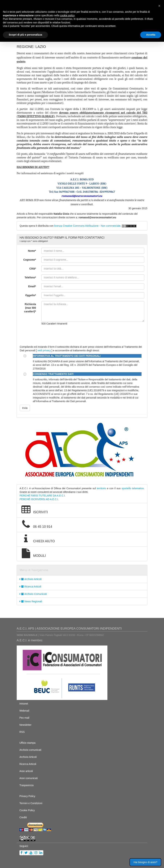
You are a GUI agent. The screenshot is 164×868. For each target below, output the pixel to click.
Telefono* (30, 277)
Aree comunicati (28, 778)
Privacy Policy (27, 796)
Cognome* (30, 260)
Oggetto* (31, 295)
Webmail (24, 711)
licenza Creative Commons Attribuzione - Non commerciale (87, 226)
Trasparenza (26, 785)
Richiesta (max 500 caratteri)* (30, 308)
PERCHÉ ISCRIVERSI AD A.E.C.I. (39, 499)
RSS (22, 732)
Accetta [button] (151, 35)
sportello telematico (133, 488)
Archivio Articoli (31, 579)
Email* (32, 286)
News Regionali (31, 601)
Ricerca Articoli (30, 587)
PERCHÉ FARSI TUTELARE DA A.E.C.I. (43, 496)
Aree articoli (26, 771)
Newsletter (25, 725)
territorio (101, 488)
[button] (159, 6)
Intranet (24, 704)
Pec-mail (24, 718)
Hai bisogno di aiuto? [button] (145, 862)
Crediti (23, 817)
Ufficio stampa (27, 743)
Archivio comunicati (30, 750)
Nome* (32, 251)
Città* (33, 269)
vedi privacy (44, 350)
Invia (25, 408)
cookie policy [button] (67, 15)
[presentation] (69, 335)
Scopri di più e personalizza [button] (25, 35)
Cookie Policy (27, 810)
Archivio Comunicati (33, 594)
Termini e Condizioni (31, 803)
